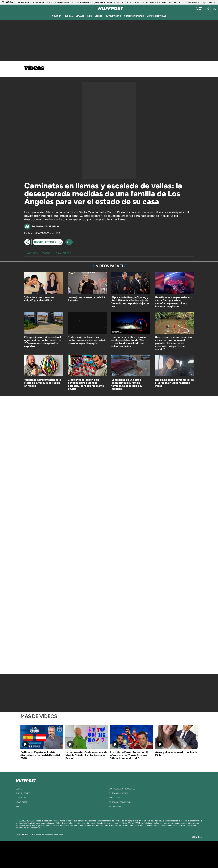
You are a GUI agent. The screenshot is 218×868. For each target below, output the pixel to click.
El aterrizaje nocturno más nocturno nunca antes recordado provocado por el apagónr (87, 340)
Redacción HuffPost (48, 226)
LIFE (90, 16)
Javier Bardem (63, 2)
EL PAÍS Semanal (138, 854)
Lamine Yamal (38, 2)
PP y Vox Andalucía (81, 2)
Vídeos (34, 69)
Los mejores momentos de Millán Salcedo (87, 299)
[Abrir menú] (4, 8)
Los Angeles (62, 253)
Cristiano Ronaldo (192, 2)
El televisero (113, 16)
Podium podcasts (102, 859)
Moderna (87, 859)
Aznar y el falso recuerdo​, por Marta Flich (176, 754)
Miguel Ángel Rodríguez (102, 2)
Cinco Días (116, 854)
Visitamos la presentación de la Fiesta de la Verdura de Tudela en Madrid (43, 383)
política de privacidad (120, 802)
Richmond (73, 859)
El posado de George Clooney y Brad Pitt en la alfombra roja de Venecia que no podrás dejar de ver (130, 302)
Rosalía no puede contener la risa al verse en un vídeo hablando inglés (174, 383)
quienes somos (23, 793)
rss (17, 807)
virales (80, 16)
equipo (19, 789)
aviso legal (115, 798)
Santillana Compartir (119, 850)
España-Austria (22, 2)
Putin (137, 2)
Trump (129, 2)
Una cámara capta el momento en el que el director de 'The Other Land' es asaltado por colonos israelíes (130, 342)
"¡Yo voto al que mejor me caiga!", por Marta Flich (39, 299)
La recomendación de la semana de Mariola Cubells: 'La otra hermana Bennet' (86, 755)
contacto (21, 798)
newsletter (22, 802)
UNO (95, 854)
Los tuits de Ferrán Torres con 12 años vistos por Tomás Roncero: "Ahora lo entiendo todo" (129, 755)
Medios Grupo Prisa (47, 860)
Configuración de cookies (122, 789)
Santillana (103, 850)
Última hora (199, 8)
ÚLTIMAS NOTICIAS (157, 16)
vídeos (99, 16)
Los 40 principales (89, 850)
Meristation (156, 859)
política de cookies (118, 793)
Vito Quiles (161, 2)
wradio (104, 854)
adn (152, 850)
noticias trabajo (134, 16)
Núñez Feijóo (148, 2)
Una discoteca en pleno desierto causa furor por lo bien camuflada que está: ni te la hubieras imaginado (174, 302)
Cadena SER (132, 850)
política (57, 16)
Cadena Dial (127, 854)
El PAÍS (74, 850)
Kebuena (160, 854)
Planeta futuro (149, 854)
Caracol (163, 850)
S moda (128, 859)
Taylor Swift (208, 2)
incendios (32, 253)
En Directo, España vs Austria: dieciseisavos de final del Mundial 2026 (40, 755)
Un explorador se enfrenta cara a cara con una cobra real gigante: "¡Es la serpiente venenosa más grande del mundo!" (173, 343)
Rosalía (50, 2)
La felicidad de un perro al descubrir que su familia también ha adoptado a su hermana (127, 384)
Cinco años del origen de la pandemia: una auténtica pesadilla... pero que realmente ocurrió (86, 384)
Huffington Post (78, 854)
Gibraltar (120, 2)
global (69, 16)
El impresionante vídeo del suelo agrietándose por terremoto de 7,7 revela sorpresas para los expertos (43, 342)
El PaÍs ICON (115, 859)
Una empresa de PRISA (48, 852)
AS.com (142, 850)
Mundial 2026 (175, 2)
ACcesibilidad (116, 807)
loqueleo (141, 859)
